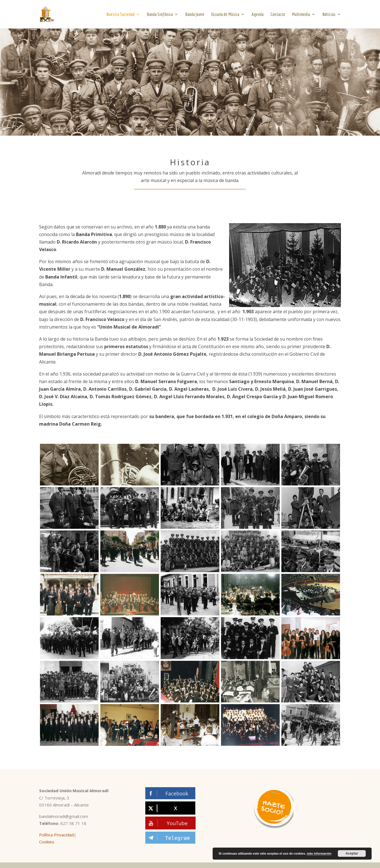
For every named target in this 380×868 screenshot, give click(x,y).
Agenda (258, 15)
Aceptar (352, 853)
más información (319, 853)
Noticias (329, 15)
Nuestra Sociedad (120, 15)
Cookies (47, 842)
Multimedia (301, 15)
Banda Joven (195, 15)
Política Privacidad (56, 835)
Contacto (278, 15)
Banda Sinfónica (160, 15)
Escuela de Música (225, 15)
